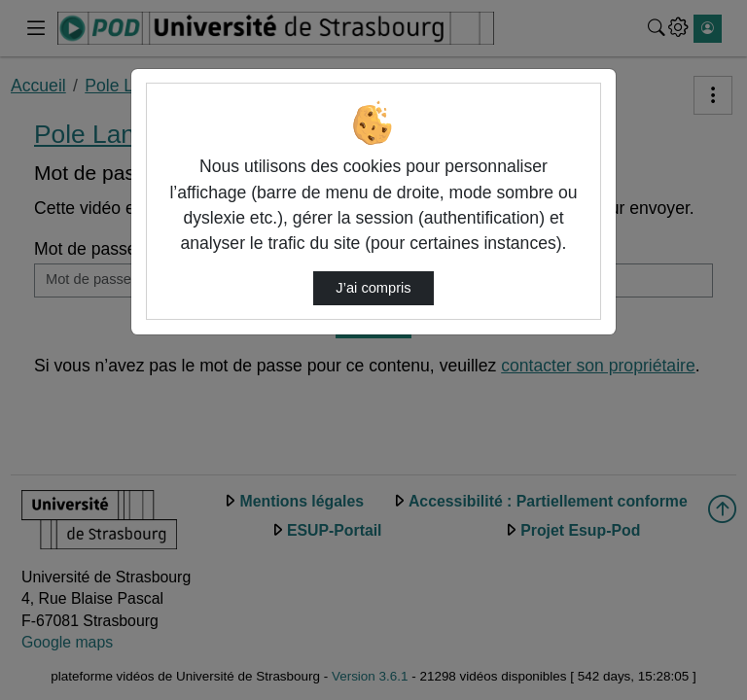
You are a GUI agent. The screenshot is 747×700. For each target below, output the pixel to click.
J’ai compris (373, 288)
